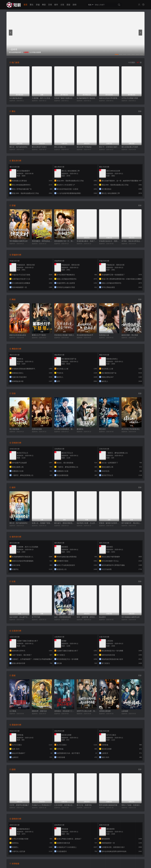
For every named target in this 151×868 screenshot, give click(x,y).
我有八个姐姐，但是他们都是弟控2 (132, 805)
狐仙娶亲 (102, 617)
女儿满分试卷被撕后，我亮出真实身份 (64, 429)
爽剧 (44, 5)
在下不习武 (36, 617)
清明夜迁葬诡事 (105, 711)
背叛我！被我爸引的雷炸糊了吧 (109, 523)
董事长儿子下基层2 (39, 335)
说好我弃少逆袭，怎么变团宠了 (87, 523)
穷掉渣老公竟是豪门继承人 (64, 335)
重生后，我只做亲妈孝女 (19, 147)
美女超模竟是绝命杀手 (85, 335)
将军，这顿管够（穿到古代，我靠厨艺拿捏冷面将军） (87, 617)
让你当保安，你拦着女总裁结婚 (64, 805)
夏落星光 (80, 429)
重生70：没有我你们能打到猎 (109, 147)
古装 (62, 5)
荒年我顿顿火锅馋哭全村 (19, 241)
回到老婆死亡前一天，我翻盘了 (64, 241)
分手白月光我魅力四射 (130, 98)
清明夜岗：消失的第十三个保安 (64, 711)
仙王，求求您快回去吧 (63, 617)
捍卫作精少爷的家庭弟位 (131, 429)
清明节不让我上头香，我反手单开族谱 (87, 711)
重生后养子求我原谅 (84, 147)
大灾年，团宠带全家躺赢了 (19, 805)
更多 (140, 111)
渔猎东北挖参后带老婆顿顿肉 (109, 98)
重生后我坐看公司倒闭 (130, 147)
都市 (56, 5)
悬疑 (68, 5)
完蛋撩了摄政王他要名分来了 (64, 98)
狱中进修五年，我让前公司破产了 (132, 523)
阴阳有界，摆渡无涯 (39, 711)
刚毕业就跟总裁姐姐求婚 (108, 805)
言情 (50, 5)
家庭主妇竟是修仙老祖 (18, 335)
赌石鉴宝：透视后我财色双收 (64, 523)
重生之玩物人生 (60, 147)
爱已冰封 (102, 429)
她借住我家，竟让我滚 (130, 335)
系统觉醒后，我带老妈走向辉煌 (42, 241)
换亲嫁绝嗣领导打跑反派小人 (87, 98)
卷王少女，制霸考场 (84, 805)
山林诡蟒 (125, 711)
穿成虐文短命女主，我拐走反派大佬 (109, 241)
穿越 (38, 5)
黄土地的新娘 (14, 429)
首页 (25, 5)
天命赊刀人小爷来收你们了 (42, 805)
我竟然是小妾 (104, 335)
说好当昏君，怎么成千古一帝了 (19, 617)
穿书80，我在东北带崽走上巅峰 (132, 241)
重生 (32, 5)
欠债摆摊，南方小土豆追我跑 (42, 98)
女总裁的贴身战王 (16, 98)
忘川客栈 (13, 711)
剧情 (75, 5)
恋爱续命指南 (37, 429)
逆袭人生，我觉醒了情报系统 (42, 523)
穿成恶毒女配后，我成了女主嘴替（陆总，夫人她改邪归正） (87, 241)
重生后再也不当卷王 (39, 147)
